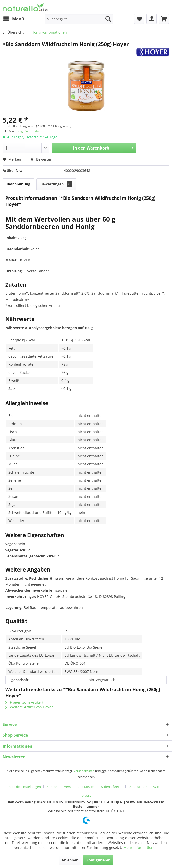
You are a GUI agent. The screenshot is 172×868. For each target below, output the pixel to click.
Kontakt (53, 787)
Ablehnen (70, 860)
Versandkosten (84, 771)
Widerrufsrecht (112, 787)
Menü (14, 18)
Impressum (86, 795)
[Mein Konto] (152, 19)
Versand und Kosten (79, 787)
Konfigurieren (98, 860)
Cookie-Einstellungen (25, 787)
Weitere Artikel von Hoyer (29, 707)
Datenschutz (138, 787)
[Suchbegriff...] (79, 19)
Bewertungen (56, 184)
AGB (156, 787)
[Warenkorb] (164, 19)
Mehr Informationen (140, 847)
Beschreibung (18, 184)
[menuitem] (13, 19)
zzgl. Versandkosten (32, 131)
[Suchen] (108, 19)
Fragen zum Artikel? (24, 702)
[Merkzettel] (139, 19)
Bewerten (41, 159)
